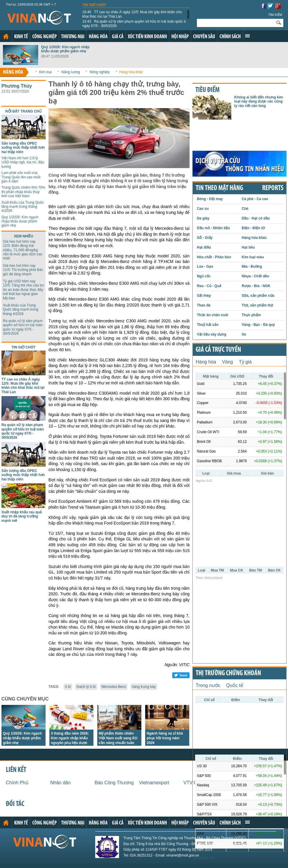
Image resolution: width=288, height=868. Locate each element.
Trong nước (208, 685)
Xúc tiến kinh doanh (147, 37)
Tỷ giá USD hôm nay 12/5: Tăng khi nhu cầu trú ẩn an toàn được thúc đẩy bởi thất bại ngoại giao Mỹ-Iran (24, 290)
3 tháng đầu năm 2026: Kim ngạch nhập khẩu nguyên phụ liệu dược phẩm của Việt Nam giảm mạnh (70, 743)
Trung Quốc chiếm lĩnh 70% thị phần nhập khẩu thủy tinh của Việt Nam (23, 192)
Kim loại (45, 72)
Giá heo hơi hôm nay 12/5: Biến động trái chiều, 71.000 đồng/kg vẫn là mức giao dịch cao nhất (23, 250)
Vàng (227, 362)
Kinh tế (21, 37)
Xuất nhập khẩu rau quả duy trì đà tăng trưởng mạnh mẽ (22, 516)
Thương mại (73, 37)
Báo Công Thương (114, 783)
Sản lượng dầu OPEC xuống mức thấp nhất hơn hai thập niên (23, 148)
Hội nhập (180, 37)
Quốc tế (235, 685)
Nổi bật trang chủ (24, 111)
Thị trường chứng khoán (228, 673)
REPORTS (273, 188)
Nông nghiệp (100, 72)
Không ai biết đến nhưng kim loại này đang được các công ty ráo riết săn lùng (259, 102)
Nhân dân (60, 783)
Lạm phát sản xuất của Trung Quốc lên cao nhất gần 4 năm (21, 177)
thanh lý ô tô (86, 687)
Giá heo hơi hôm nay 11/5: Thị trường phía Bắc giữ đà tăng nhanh (23, 270)
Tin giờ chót (94, 5)
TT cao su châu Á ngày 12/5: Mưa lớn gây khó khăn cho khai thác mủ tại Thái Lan (132, 14)
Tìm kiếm (275, 15)
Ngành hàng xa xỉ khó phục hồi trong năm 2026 (165, 738)
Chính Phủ (17, 783)
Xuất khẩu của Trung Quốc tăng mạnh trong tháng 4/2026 (23, 207)
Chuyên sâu (204, 37)
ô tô (68, 687)
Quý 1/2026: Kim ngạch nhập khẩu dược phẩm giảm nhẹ (65, 49)
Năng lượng (71, 72)
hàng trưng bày (144, 687)
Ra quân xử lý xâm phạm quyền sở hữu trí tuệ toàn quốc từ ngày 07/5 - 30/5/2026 (135, 24)
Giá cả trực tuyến (218, 350)
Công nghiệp (45, 37)
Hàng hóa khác (131, 72)
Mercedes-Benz (114, 687)
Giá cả (118, 37)
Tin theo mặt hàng (219, 188)
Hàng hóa (98, 37)
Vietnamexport (154, 783)
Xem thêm (247, 36)
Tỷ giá (245, 362)
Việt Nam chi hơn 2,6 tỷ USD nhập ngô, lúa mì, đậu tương (23, 162)
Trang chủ (6, 36)
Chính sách (230, 37)
